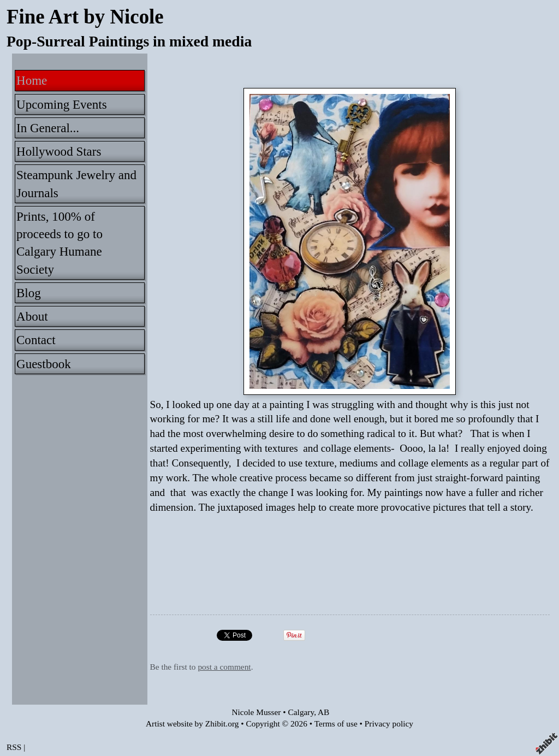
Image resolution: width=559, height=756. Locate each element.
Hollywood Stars (59, 151)
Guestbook (44, 364)
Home (32, 80)
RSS (14, 747)
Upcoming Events (62, 104)
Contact (36, 340)
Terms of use (336, 723)
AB (323, 712)
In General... (48, 128)
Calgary (301, 712)
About (32, 316)
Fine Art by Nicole (85, 17)
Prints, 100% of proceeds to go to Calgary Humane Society (60, 243)
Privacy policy (389, 723)
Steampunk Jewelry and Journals (76, 184)
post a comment (224, 667)
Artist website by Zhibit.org (192, 723)
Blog (29, 293)
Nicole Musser (256, 712)
